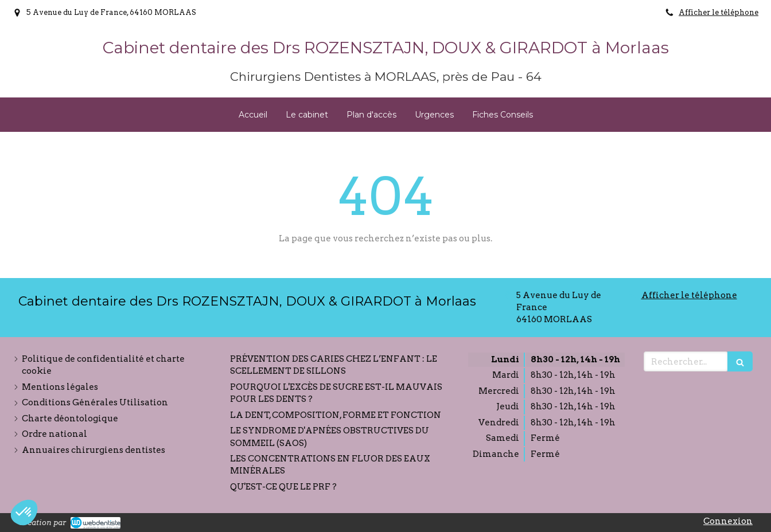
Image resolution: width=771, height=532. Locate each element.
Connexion (728, 521)
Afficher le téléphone (719, 12)
